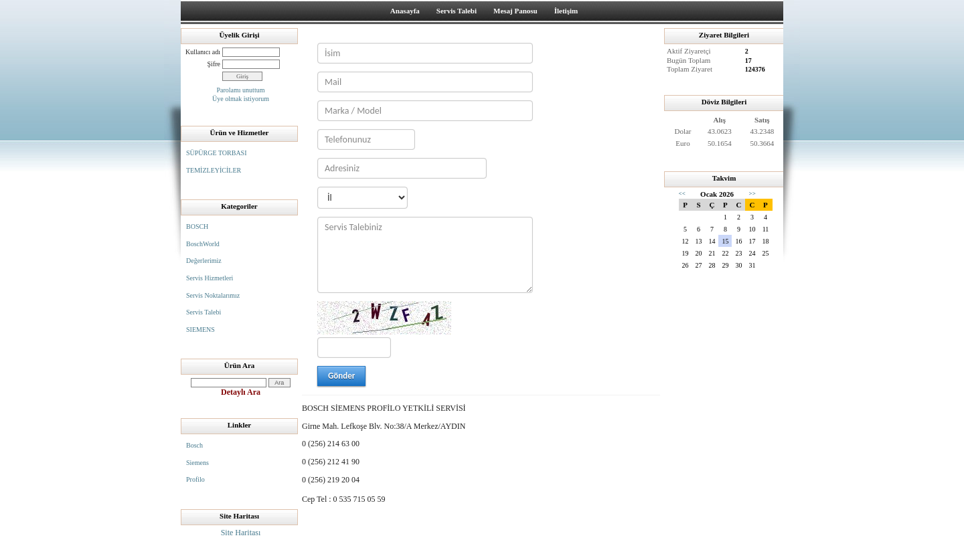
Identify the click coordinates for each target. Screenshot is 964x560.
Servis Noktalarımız (213, 295)
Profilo (195, 479)
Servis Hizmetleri (210, 278)
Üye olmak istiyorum (241, 99)
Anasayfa (405, 11)
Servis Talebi (457, 11)
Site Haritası (241, 533)
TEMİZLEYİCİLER (214, 170)
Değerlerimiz (204, 261)
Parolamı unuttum (241, 90)
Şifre (214, 64)
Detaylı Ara (241, 392)
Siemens (197, 463)
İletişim (566, 11)
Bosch (194, 445)
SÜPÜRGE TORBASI (217, 153)
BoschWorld (203, 244)
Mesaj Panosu (515, 11)
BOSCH (197, 226)
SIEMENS (200, 330)
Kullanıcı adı (203, 52)
